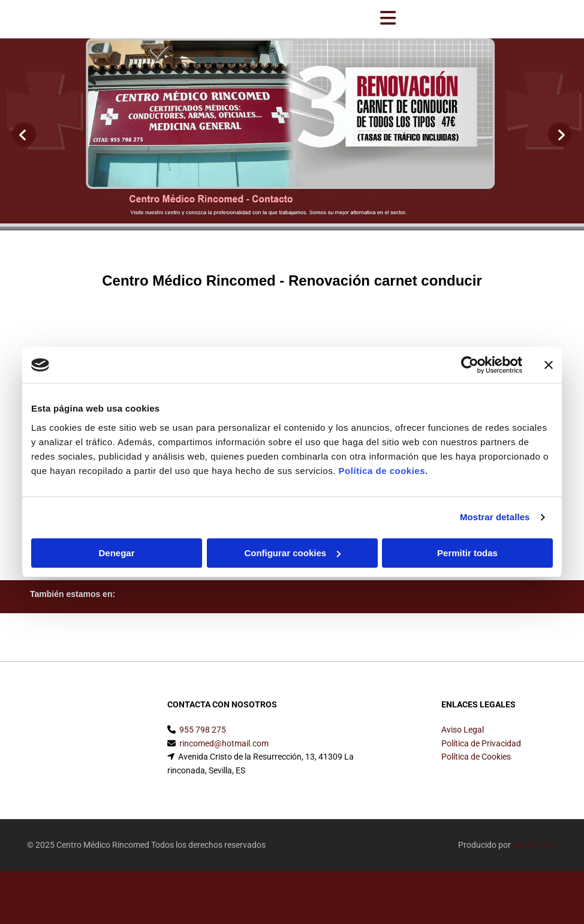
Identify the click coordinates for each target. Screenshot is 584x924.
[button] (388, 19)
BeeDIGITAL (535, 845)
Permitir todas (467, 553)
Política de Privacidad (481, 743)
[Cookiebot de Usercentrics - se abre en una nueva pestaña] (470, 365)
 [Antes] (24, 134)
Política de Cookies (476, 757)
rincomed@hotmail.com (224, 743)
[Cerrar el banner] (549, 365)
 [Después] (560, 134)
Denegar (116, 553)
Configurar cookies (292, 553)
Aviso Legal (463, 730)
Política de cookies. (383, 471)
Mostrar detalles (495, 517)
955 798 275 (203, 730)
